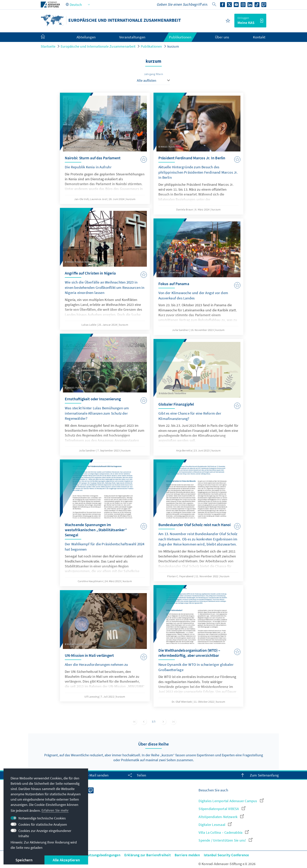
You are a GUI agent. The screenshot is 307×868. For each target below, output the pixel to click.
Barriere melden (187, 855)
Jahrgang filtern (153, 74)
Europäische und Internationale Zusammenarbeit (98, 46)
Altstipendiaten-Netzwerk (221, 817)
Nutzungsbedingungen (103, 855)
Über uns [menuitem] (222, 37)
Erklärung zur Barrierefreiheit (148, 855)
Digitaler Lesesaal (215, 825)
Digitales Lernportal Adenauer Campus (231, 801)
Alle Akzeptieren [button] (66, 860)
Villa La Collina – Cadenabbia (224, 832)
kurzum (173, 46)
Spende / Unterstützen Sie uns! (225, 840)
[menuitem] (47, 37)
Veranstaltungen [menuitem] (132, 37)
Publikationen (151, 46)
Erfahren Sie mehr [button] (55, 810)
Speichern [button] (24, 860)
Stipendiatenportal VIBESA (222, 809)
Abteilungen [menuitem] (86, 37)
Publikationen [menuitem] (180, 37)
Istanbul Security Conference (226, 855)
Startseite (48, 46)
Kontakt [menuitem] (259, 37)
